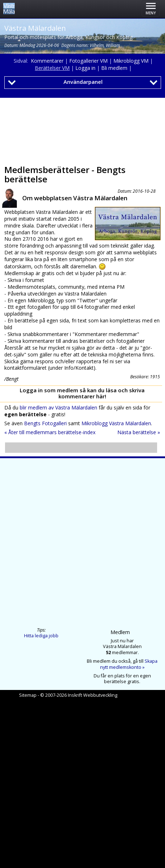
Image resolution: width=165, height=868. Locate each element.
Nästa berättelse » (139, 432)
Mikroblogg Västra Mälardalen (116, 423)
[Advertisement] (81, 129)
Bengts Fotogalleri (45, 423)
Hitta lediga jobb (41, 636)
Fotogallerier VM (88, 61)
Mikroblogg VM (131, 61)
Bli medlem (114, 68)
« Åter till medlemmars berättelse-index (50, 432)
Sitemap (28, 695)
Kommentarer (47, 61)
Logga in (85, 68)
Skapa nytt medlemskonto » (129, 664)
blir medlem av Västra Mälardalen (58, 407)
